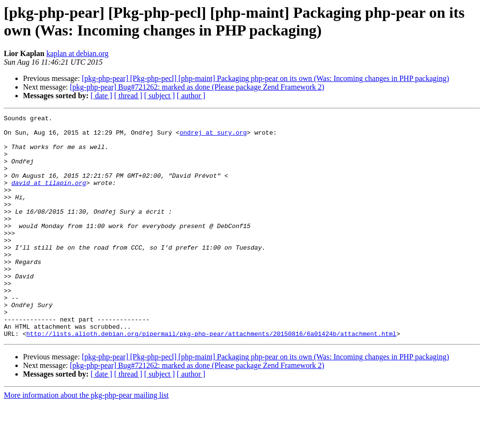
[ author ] (191, 96)
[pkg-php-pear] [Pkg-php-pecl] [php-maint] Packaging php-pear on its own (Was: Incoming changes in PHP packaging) (265, 78)
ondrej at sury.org (213, 137)
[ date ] (101, 96)
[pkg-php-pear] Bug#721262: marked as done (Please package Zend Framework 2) (197, 87)
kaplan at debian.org (78, 53)
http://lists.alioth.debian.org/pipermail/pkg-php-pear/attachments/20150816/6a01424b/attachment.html (211, 378)
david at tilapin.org (49, 197)
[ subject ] (160, 96)
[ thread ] (128, 96)
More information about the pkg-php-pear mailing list (86, 440)
